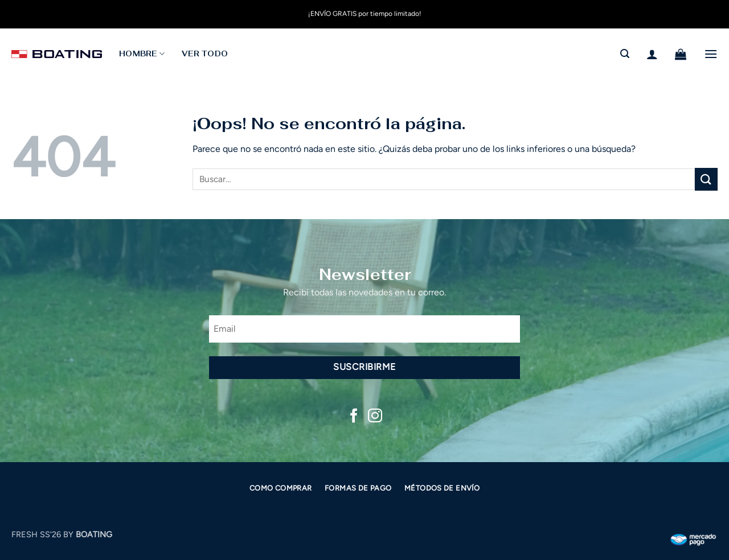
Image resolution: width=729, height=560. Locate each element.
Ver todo (205, 54)
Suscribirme (364, 367)
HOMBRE (142, 54)
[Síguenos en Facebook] (354, 417)
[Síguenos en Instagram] (375, 417)
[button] (625, 54)
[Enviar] (706, 179)
